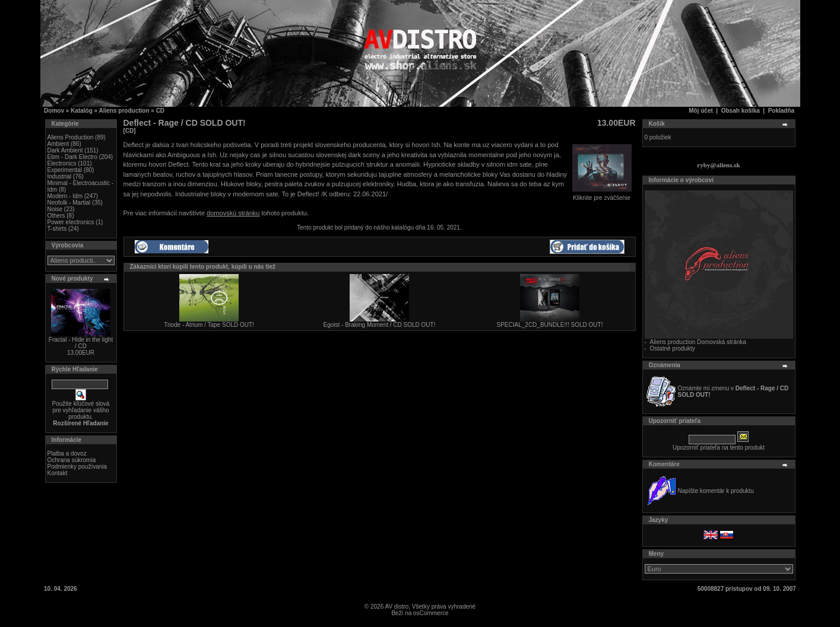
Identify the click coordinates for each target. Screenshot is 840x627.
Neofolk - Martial (69, 203)
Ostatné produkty (673, 348)
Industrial (60, 176)
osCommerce (431, 613)
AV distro (397, 607)
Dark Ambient (65, 150)
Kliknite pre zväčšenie (602, 195)
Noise (55, 209)
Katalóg (82, 111)
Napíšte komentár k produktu (716, 491)
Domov (54, 111)
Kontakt (58, 473)
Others (56, 216)
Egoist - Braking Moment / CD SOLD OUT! (380, 325)
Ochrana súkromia (72, 460)
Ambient (58, 144)
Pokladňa (781, 111)
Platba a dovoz (67, 453)
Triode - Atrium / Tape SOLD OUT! (209, 325)
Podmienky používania (77, 467)
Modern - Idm (65, 196)
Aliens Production (71, 137)
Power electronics (71, 222)
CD (160, 111)
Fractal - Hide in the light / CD (81, 343)
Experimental (65, 170)
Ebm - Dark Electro (72, 157)
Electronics (62, 163)
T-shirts (57, 229)
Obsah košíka (741, 111)
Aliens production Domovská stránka (698, 342)
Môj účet (701, 111)
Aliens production (124, 111)
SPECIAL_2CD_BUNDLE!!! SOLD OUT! (550, 325)
